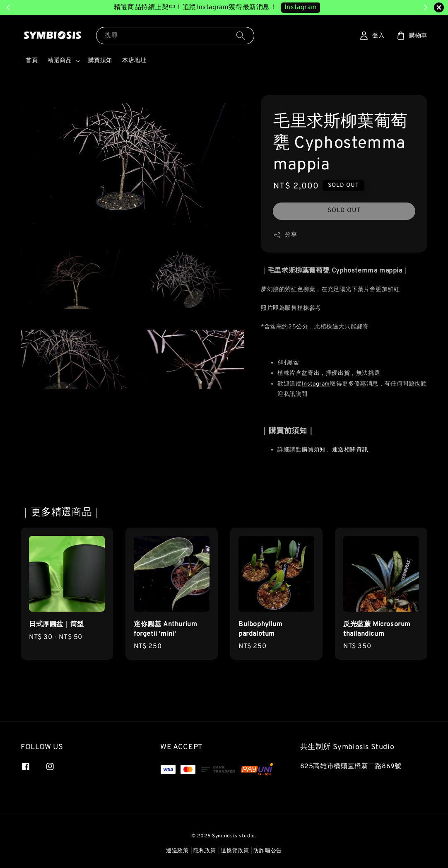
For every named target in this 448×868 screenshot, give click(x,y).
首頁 (32, 61)
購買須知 (100, 61)
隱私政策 (205, 851)
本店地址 (134, 61)
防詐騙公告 (268, 851)
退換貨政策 (235, 851)
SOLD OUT (344, 211)
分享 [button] (285, 235)
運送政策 (177, 851)
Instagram (316, 384)
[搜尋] (241, 35)
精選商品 (60, 61)
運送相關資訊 (350, 450)
